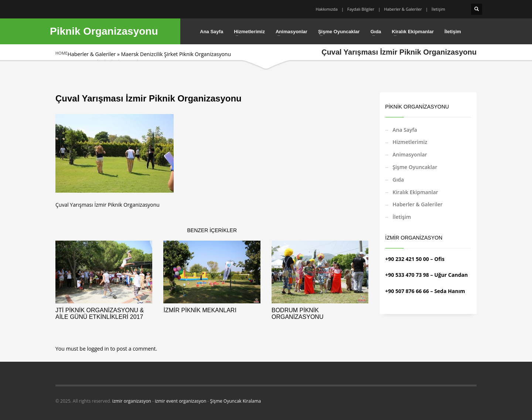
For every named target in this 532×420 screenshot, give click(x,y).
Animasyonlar (410, 154)
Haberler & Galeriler (403, 9)
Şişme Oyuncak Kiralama (236, 401)
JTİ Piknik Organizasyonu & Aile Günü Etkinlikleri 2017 (100, 314)
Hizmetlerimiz (410, 142)
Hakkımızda (327, 9)
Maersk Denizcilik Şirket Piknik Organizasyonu (176, 54)
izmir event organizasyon (180, 401)
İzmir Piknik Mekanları (200, 310)
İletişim (438, 9)
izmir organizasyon (132, 401)
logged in (98, 349)
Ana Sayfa (405, 130)
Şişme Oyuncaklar (415, 167)
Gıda (398, 180)
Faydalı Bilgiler (361, 9)
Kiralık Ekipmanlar (415, 192)
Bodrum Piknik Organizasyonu (297, 314)
